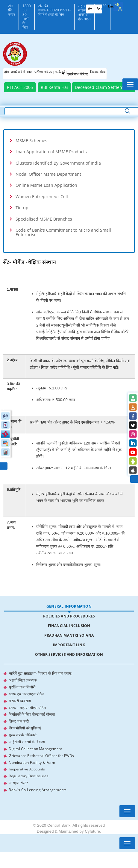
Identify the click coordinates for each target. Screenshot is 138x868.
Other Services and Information (69, 654)
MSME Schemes (31, 141)
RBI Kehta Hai (54, 87)
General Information (69, 606)
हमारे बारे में (18, 72)
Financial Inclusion (69, 626)
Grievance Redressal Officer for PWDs (41, 752)
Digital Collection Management (35, 746)
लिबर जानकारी (19, 719)
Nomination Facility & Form (32, 759)
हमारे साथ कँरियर (78, 75)
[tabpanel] (69, 729)
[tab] (69, 141)
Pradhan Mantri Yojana (69, 635)
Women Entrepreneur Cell (42, 196)
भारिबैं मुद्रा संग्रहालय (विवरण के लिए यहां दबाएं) (41, 673)
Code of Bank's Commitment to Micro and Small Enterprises (63, 232)
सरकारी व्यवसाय (20, 700)
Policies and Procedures (69, 616)
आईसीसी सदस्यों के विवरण (27, 739)
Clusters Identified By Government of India (58, 163)
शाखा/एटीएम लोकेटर (40, 72)
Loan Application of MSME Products (51, 152)
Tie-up (22, 208)
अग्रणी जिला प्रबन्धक (22, 680)
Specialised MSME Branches (44, 219)
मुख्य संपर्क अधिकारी (22, 733)
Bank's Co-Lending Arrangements (38, 785)
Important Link (69, 645)
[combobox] (118, 7)
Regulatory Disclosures (28, 772)
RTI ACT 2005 (20, 87)
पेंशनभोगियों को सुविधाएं (25, 726)
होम (7, 72)
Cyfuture (92, 827)
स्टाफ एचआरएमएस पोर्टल (26, 693)
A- (98, 9)
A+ (90, 9)
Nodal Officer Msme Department (48, 174)
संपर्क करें (60, 72)
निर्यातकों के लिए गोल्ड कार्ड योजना (32, 713)
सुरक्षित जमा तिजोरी (22, 686)
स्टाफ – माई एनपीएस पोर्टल (27, 706)
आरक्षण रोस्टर (18, 779)
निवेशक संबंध (98, 72)
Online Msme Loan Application (46, 185)
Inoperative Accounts (27, 765)
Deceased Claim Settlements (103, 87)
